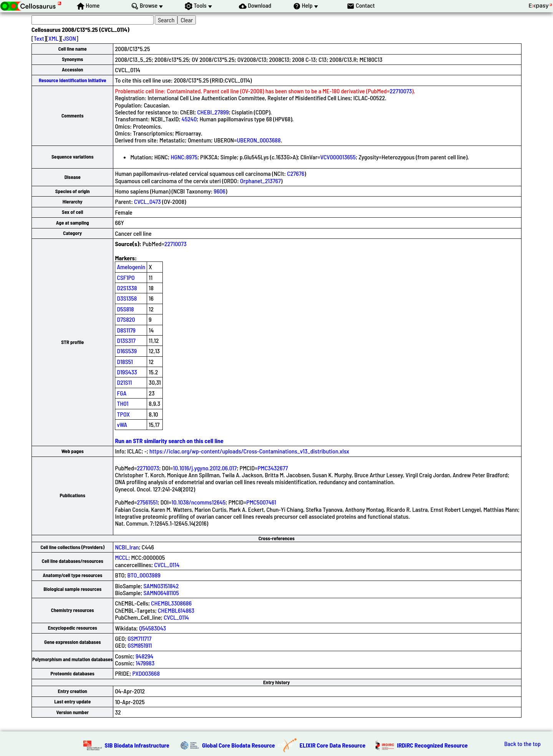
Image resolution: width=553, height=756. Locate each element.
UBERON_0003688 (259, 140)
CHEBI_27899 (213, 112)
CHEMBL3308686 (171, 603)
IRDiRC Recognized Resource (432, 745)
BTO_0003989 (144, 575)
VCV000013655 (338, 157)
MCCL (122, 557)
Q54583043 (152, 628)
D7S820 (126, 319)
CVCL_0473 (147, 201)
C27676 (296, 173)
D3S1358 (127, 298)
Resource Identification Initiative (73, 80)
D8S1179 (126, 330)
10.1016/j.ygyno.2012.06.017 (205, 468)
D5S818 (125, 309)
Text (39, 38)
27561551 (147, 502)
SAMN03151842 (161, 586)
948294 (144, 656)
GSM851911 (140, 645)
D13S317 (126, 340)
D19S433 (127, 372)
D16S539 (127, 351)
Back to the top (522, 744)
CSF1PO (126, 277)
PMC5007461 (262, 502)
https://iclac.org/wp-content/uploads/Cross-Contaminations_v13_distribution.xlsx (249, 451)
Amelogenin (131, 267)
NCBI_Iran (127, 547)
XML (53, 38)
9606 (220, 191)
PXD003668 (146, 673)
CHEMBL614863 (176, 610)
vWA (122, 424)
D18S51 (125, 361)
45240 (189, 119)
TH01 (123, 403)
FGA (122, 393)
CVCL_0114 (167, 565)
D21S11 (124, 382)
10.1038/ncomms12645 (199, 502)
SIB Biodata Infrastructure (137, 745)
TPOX (123, 414)
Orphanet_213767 (260, 181)
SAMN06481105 (161, 593)
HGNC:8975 (184, 157)
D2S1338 (127, 288)
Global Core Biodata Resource (238, 745)
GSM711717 (139, 638)
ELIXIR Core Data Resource (333, 745)
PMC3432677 (273, 468)
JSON (70, 38)
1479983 (145, 663)
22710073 (401, 91)
